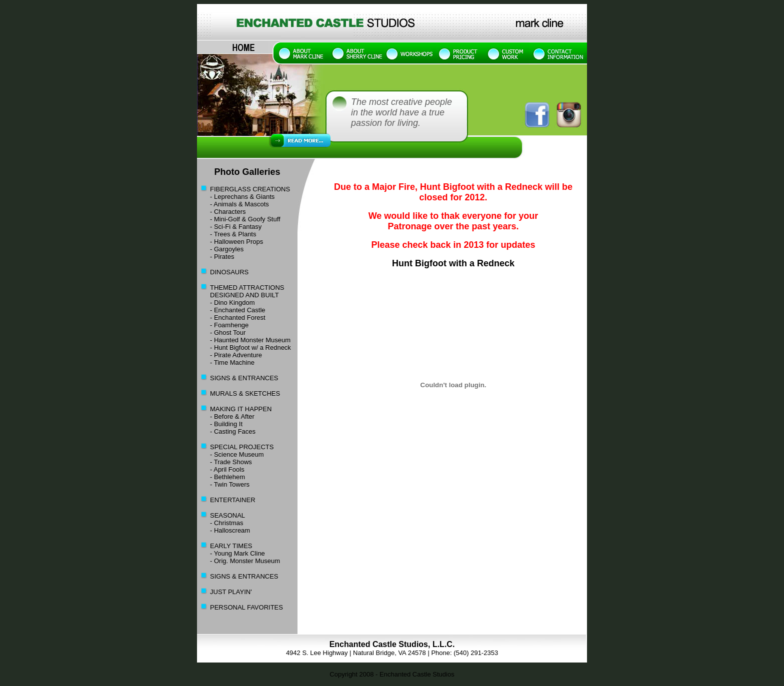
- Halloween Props (236, 242)
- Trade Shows (231, 462)
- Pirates (222, 257)
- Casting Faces (233, 431)
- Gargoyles (227, 249)
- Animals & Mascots (239, 204)
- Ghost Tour (228, 333)
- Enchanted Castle (238, 310)
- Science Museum (237, 454)
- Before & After (232, 416)
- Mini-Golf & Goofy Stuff (245, 219)
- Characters (228, 212)
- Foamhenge (229, 325)
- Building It (226, 424)
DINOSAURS (229, 272)
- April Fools (227, 469)
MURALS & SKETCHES (245, 393)
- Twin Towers (230, 484)
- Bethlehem (227, 477)
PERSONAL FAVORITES (246, 607)
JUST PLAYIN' (231, 592)
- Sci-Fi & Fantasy (236, 227)
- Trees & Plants (233, 234)
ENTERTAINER (233, 500)
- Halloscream (230, 530)
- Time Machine (232, 362)
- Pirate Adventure (236, 355)
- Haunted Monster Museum (250, 340)
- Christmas (226, 523)
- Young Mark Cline (237, 553)
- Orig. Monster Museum (245, 561)
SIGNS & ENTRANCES (244, 378)
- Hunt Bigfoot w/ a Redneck (244, 347)
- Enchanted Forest (231, 318)
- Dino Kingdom (226, 303)
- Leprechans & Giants (242, 197)
